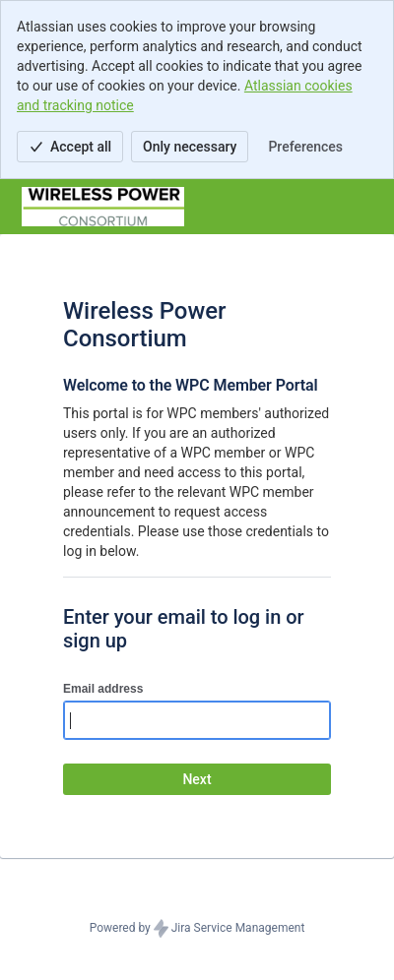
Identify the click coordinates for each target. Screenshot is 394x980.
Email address (103, 689)
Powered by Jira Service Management (197, 929)
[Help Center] (103, 207)
